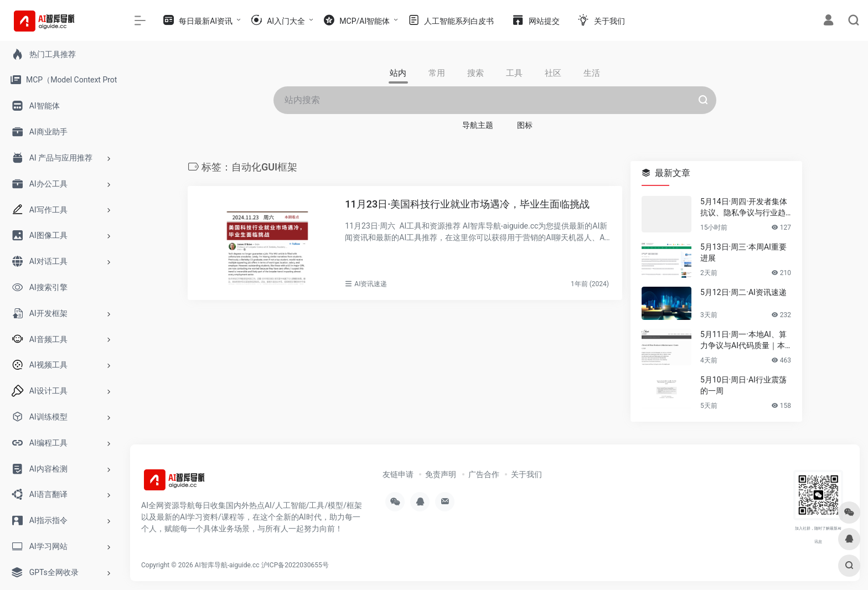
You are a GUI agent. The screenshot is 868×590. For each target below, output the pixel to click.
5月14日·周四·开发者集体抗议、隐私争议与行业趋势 (744, 208)
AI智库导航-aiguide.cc (227, 565)
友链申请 (398, 474)
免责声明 (441, 474)
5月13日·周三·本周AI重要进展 (743, 252)
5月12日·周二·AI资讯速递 (743, 292)
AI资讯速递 (371, 284)
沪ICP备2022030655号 (295, 565)
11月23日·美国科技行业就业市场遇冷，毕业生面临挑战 (467, 204)
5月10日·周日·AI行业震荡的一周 (743, 385)
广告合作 (484, 474)
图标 (525, 125)
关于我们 (526, 474)
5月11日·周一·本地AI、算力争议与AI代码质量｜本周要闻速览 (743, 340)
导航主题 (478, 125)
